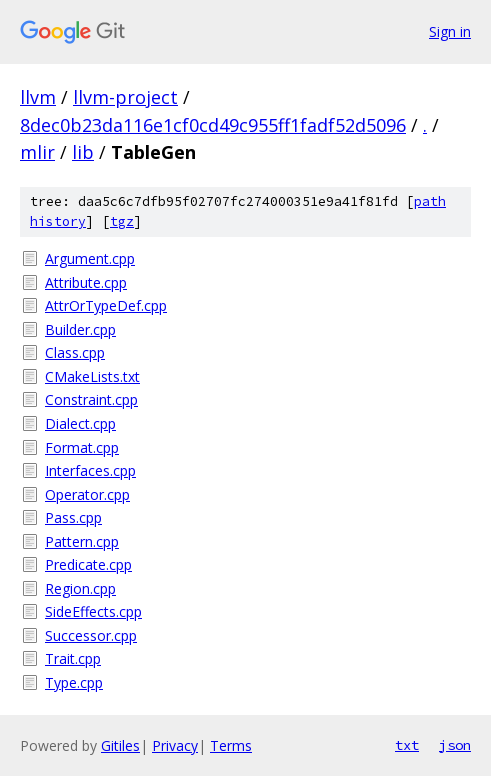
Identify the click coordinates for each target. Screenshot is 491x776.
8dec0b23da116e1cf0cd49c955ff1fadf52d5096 (213, 125)
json (455, 745)
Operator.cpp (87, 494)
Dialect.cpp (80, 423)
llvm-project (125, 97)
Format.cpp (82, 447)
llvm (38, 97)
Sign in (450, 31)
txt (407, 745)
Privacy (175, 745)
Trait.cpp (73, 658)
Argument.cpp (90, 258)
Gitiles (120, 745)
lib (83, 152)
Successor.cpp (91, 635)
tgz (122, 221)
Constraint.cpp (91, 399)
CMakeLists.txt (92, 376)
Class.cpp (75, 352)
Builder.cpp (80, 329)
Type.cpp (74, 682)
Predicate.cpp (88, 564)
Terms (231, 745)
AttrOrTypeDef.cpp (106, 305)
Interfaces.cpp (90, 470)
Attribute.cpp (86, 282)
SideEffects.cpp (93, 611)
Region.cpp (80, 588)
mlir (37, 152)
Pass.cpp (73, 517)
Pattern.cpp (82, 541)
